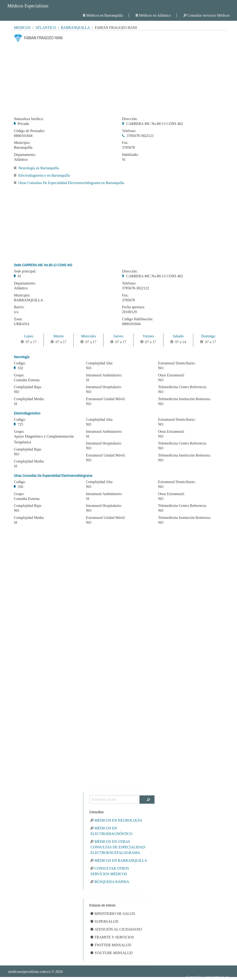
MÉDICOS (22, 28)
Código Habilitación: (138, 319)
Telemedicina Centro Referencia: (182, 387)
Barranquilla (75, 28)
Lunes (29, 336)
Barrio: (19, 307)
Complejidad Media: (29, 399)
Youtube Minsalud (112, 953)
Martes (59, 336)
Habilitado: (130, 155)
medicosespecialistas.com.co (29, 972)
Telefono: (129, 131)
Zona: (18, 319)
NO (17, 392)
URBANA (22, 324)
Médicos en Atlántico (153, 15)
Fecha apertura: (133, 307)
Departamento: (25, 155)
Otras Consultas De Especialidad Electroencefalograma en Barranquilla (71, 183)
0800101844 (23, 136)
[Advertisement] (118, 78)
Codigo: (20, 363)
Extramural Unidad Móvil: (106, 399)
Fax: (125, 143)
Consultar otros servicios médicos (110, 871)
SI (124, 159)
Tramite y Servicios (112, 937)
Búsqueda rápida (110, 882)
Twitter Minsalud (111, 945)
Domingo (208, 336)
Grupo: (19, 375)
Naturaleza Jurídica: (29, 119)
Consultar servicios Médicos (207, 15)
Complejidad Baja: (28, 387)
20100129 (129, 312)
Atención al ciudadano (116, 929)
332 (20, 368)
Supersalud (104, 921)
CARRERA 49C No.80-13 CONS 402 (154, 124)
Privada (23, 124)
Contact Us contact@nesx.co (207, 977)
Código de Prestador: (30, 131)
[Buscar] (147, 800)
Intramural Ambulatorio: (104, 375)
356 (20, 487)
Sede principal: (25, 271)
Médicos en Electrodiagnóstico (111, 831)
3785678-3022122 (136, 288)
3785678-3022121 (140, 136)
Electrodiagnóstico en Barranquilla (44, 175)
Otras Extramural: (171, 375)
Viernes (148, 336)
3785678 (128, 147)
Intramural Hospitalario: (104, 387)
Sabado (178, 336)
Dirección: (130, 119)
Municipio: (22, 143)
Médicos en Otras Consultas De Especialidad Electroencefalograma (118, 847)
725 (20, 424)
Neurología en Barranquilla (39, 168)
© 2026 (35, 972)
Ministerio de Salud (113, 914)
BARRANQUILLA (28, 300)
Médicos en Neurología (116, 820)
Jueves (118, 336)
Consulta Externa (27, 380)
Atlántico (46, 28)
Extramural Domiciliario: (177, 363)
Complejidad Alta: (100, 363)
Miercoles (88, 336)
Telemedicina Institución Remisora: (184, 399)
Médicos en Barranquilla (103, 15)
